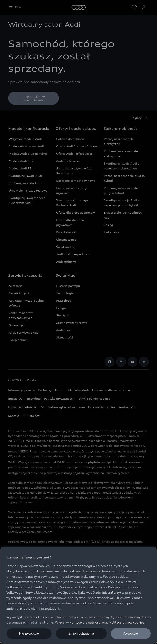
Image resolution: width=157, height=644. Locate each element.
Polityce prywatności (85, 622)
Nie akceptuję (29, 633)
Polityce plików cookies (127, 622)
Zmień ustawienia (81, 633)
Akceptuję (131, 633)
